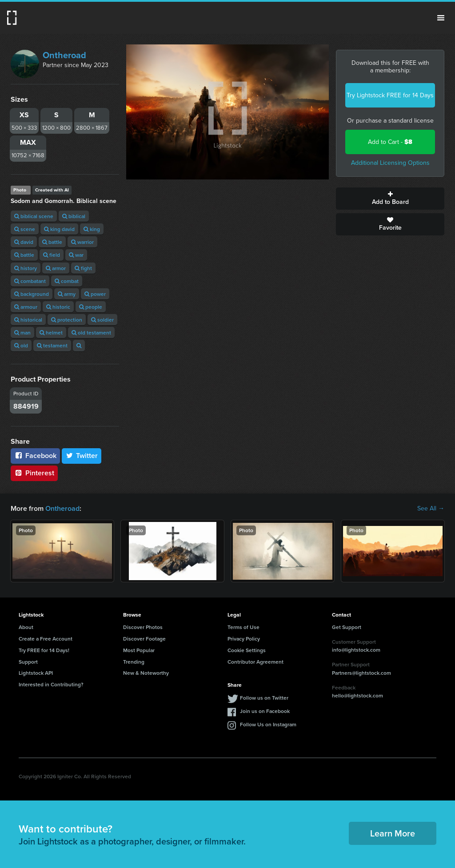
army (67, 294)
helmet (51, 332)
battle (52, 242)
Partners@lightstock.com (361, 673)
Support (28, 662)
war (76, 255)
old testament (91, 332)
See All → (431, 509)
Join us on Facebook (265, 711)
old (21, 345)
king (92, 229)
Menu (441, 18)
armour (26, 307)
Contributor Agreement (255, 662)
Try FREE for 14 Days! (44, 650)
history (26, 268)
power (95, 294)
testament (52, 345)
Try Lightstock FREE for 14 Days (390, 95)
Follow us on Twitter (264, 698)
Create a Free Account (46, 639)
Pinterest (34, 473)
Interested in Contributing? (51, 684)
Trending (134, 662)
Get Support (347, 627)
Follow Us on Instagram (268, 724)
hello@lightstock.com (357, 695)
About (26, 627)
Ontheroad (64, 55)
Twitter (82, 456)
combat (67, 281)
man (22, 332)
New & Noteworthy (146, 673)
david (24, 242)
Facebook (35, 456)
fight (83, 268)
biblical (74, 216)
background (32, 294)
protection (67, 320)
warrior (82, 242)
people (91, 307)
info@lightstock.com (356, 650)
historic (58, 307)
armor (56, 268)
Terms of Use (243, 627)
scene (25, 229)
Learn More (393, 833)
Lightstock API (36, 673)
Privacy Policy (244, 639)
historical (28, 320)
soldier (102, 320)
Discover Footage (144, 639)
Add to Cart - (390, 142)
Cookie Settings (247, 650)
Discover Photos (143, 627)
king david (59, 229)
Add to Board (390, 199)
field (52, 255)
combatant (30, 281)
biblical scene (34, 216)
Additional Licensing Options (390, 163)
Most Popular (139, 650)
